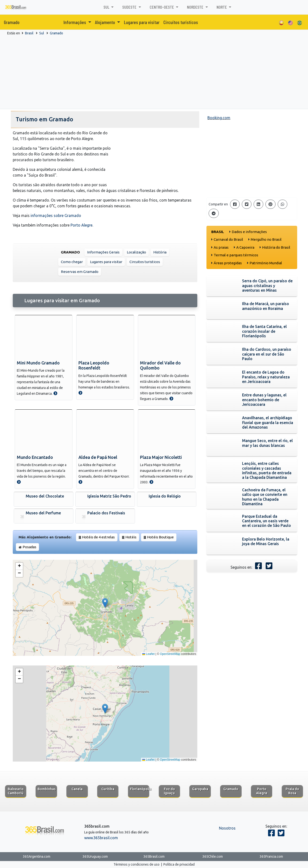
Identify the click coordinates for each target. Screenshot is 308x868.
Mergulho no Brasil (266, 239)
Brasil (29, 33)
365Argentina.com (37, 856)
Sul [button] (107, 7)
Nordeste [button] (196, 7)
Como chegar (72, 262)
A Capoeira (245, 247)
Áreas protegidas (228, 263)
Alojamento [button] (106, 22)
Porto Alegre (81, 225)
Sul (42, 33)
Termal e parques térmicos (236, 255)
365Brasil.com (154, 856)
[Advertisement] (154, 72)
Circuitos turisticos (181, 22)
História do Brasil (276, 247)
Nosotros (227, 828)
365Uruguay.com (95, 856)
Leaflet (148, 654)
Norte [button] (222, 7)
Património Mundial (266, 263)
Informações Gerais (103, 252)
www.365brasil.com (101, 838)
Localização (136, 252)
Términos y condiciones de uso (137, 864)
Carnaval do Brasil (228, 239)
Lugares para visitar (142, 22)
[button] (105, 603)
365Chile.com (213, 856)
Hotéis (131, 537)
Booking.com (219, 118)
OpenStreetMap (170, 654)
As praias (221, 247)
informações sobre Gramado (56, 215)
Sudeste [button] (130, 7)
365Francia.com (271, 856)
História (160, 252)
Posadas (29, 547)
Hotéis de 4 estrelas (98, 537)
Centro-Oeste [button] (162, 7)
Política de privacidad (179, 864)
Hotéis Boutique (160, 537)
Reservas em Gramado (80, 272)
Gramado (12, 22)
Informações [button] (75, 22)
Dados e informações (249, 232)
